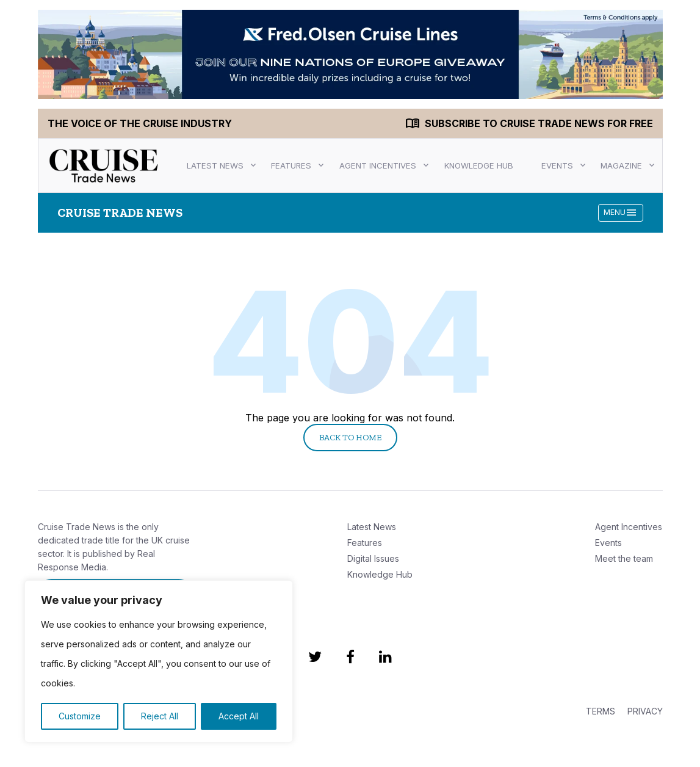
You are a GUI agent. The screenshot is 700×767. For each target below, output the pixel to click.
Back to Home (350, 438)
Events (557, 165)
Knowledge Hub (479, 165)
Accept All (239, 716)
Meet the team (624, 558)
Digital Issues (373, 558)
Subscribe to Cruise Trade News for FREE (539, 123)
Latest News (215, 165)
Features (291, 165)
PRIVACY (645, 711)
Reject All (160, 716)
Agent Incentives (378, 165)
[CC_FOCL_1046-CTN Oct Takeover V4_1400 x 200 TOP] (350, 54)
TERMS (601, 711)
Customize (80, 716)
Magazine (621, 165)
